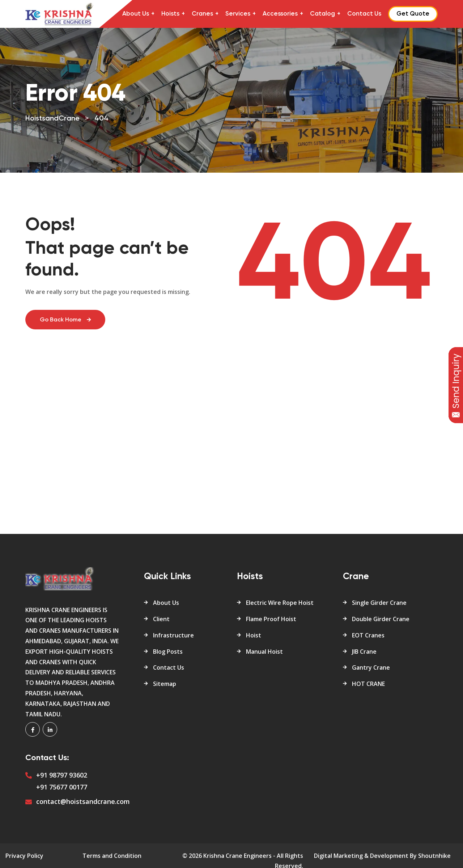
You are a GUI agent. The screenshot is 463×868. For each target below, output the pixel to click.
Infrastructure (173, 635)
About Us (136, 14)
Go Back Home (65, 320)
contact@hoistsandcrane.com (83, 801)
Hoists (170, 14)
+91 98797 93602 (62, 775)
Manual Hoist (264, 652)
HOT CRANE (368, 684)
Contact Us (364, 14)
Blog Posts (168, 652)
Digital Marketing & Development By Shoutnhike (382, 856)
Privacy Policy (24, 856)
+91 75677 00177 (62, 787)
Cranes (202, 14)
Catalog (322, 14)
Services (238, 14)
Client (161, 619)
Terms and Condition (112, 856)
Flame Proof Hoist (271, 619)
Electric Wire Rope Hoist (280, 603)
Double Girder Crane (381, 619)
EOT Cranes (368, 635)
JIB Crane (364, 652)
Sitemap (165, 684)
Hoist (254, 635)
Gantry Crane (371, 667)
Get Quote (413, 14)
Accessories (280, 14)
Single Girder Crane (379, 603)
